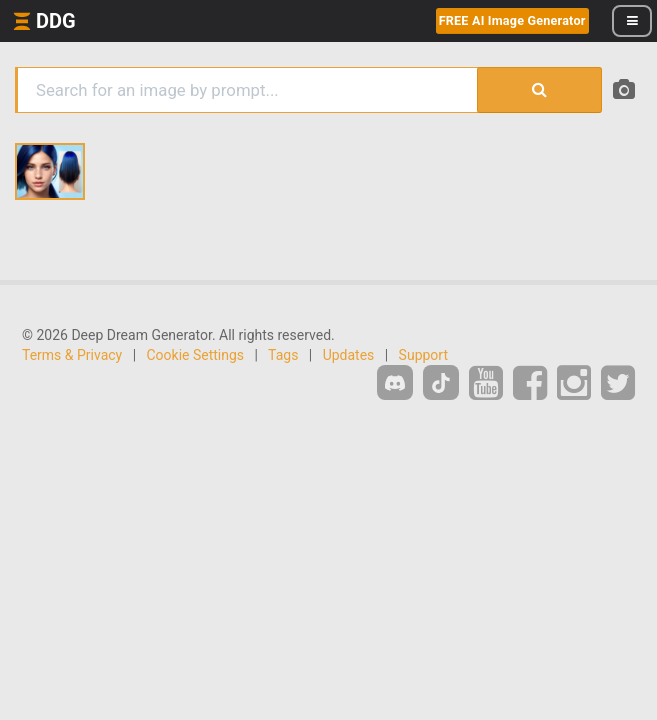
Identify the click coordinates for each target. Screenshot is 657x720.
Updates (349, 355)
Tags (283, 355)
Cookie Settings (196, 355)
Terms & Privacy (72, 355)
